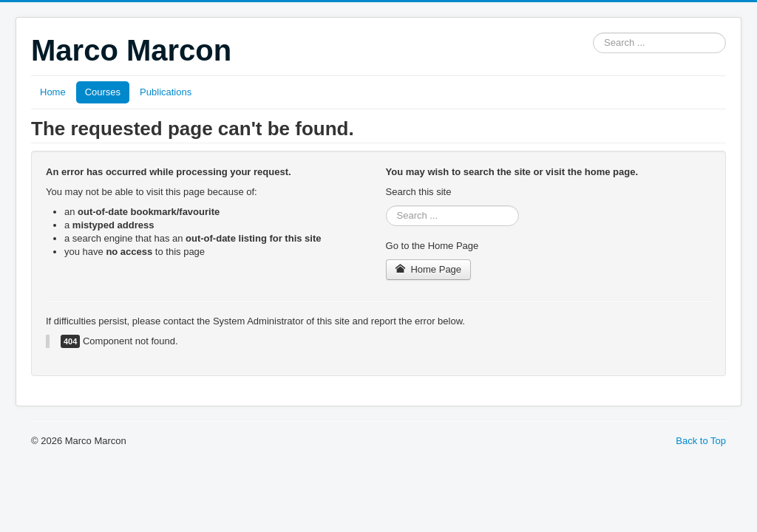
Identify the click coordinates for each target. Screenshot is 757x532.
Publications (166, 92)
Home (53, 92)
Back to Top (701, 441)
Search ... (593, 33)
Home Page (429, 269)
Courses (103, 92)
